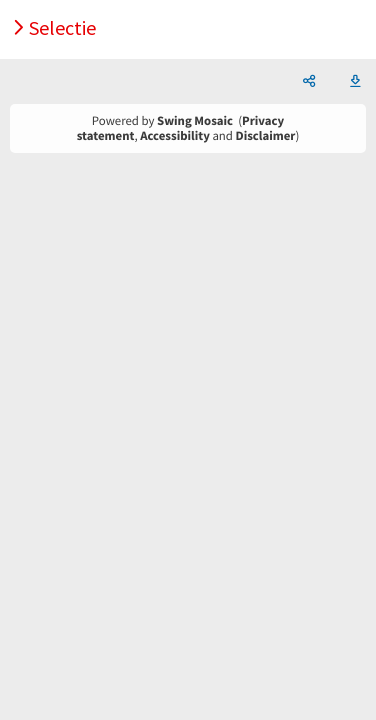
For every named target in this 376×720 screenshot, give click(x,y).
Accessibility (175, 136)
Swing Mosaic (195, 121)
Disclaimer (266, 136)
